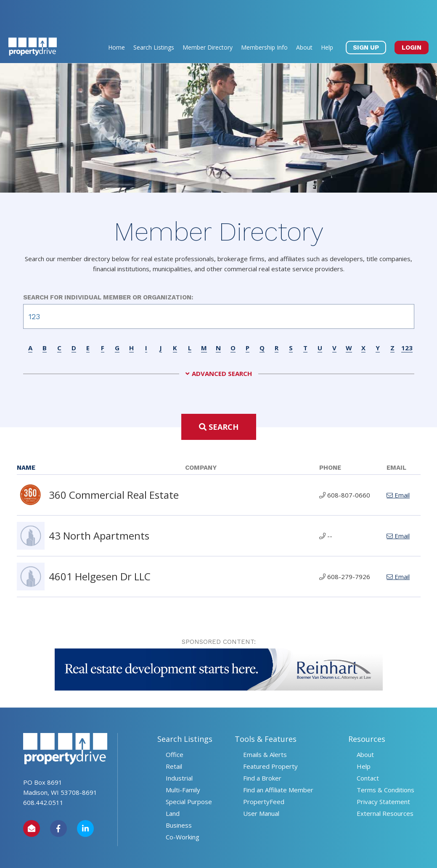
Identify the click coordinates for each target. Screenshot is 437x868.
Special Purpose (189, 771)
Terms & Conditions (385, 759)
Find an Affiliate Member (278, 759)
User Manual (261, 783)
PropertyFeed (264, 771)
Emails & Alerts (265, 724)
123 (407, 318)
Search (219, 397)
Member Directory (208, 17)
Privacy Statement (383, 771)
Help (327, 17)
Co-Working (183, 807)
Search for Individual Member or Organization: (108, 267)
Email (398, 465)
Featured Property (270, 736)
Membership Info (264, 17)
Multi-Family (183, 759)
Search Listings (154, 17)
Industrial (179, 748)
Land (173, 783)
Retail (174, 736)
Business (179, 795)
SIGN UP (366, 17)
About (304, 17)
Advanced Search (222, 343)
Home (117, 17)
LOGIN (412, 17)
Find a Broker (262, 748)
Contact (368, 748)
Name (26, 437)
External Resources (385, 783)
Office (175, 724)
